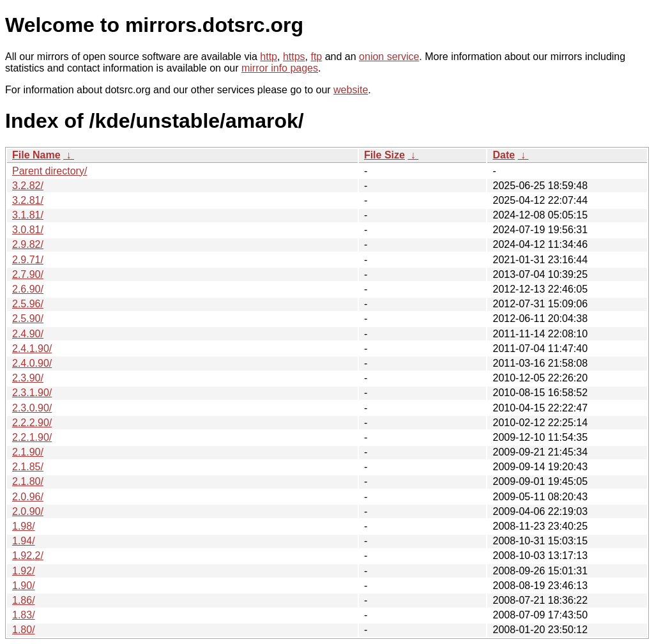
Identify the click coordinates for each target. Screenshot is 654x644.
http (269, 57)
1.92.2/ (28, 556)
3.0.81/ (28, 230)
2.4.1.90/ (32, 349)
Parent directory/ (49, 171)
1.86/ (24, 600)
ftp (316, 57)
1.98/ (24, 526)
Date (504, 155)
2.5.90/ (28, 318)
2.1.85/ (28, 467)
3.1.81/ (28, 215)
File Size (384, 155)
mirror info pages (280, 68)
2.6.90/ (28, 289)
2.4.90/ (28, 334)
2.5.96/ (28, 304)
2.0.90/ (28, 511)
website (351, 90)
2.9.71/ (28, 260)
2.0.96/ (28, 497)
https (294, 57)
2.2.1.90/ (32, 437)
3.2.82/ (28, 186)
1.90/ (24, 586)
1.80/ (24, 630)
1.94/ (24, 541)
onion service (389, 57)
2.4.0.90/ (32, 363)
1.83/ (24, 615)
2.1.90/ (28, 452)
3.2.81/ (28, 200)
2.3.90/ (28, 378)
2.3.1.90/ (32, 393)
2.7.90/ (28, 274)
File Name (36, 155)
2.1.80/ (28, 481)
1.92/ (24, 571)
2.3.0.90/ (32, 408)
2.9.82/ (28, 244)
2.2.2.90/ (32, 423)
